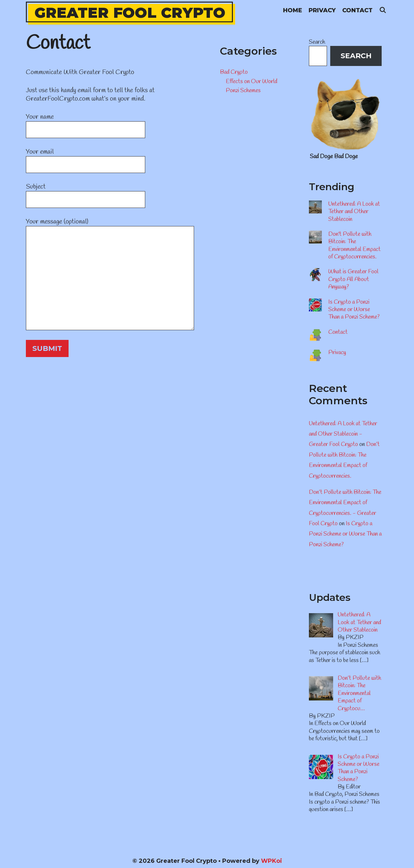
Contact (357, 10)
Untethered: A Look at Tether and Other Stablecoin (354, 212)
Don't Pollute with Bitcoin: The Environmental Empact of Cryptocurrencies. (354, 245)
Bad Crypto (234, 72)
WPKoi (272, 861)
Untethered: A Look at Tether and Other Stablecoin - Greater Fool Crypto (343, 434)
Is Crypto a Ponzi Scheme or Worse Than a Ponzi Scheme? (354, 310)
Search (317, 42)
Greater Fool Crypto (130, 12)
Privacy (322, 10)
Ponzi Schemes (243, 91)
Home (293, 10)
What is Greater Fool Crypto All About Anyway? (353, 279)
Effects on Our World (251, 81)
